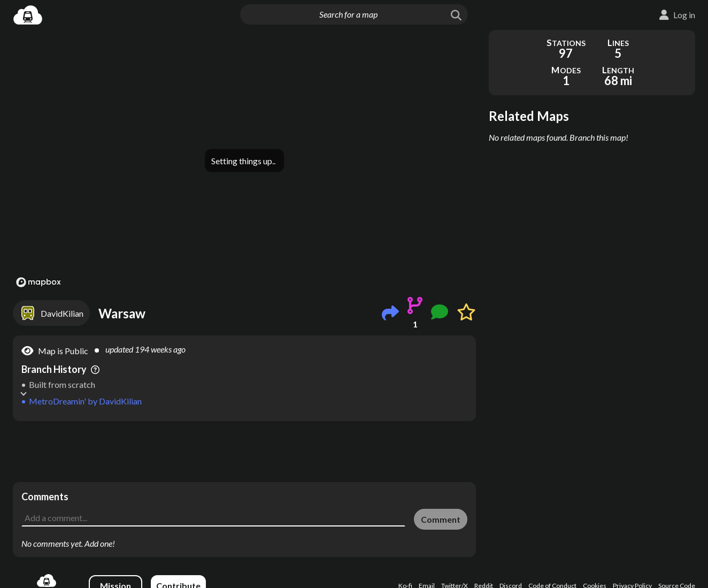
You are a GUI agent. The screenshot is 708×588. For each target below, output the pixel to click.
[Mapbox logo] (39, 282)
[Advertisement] (244, 452)
